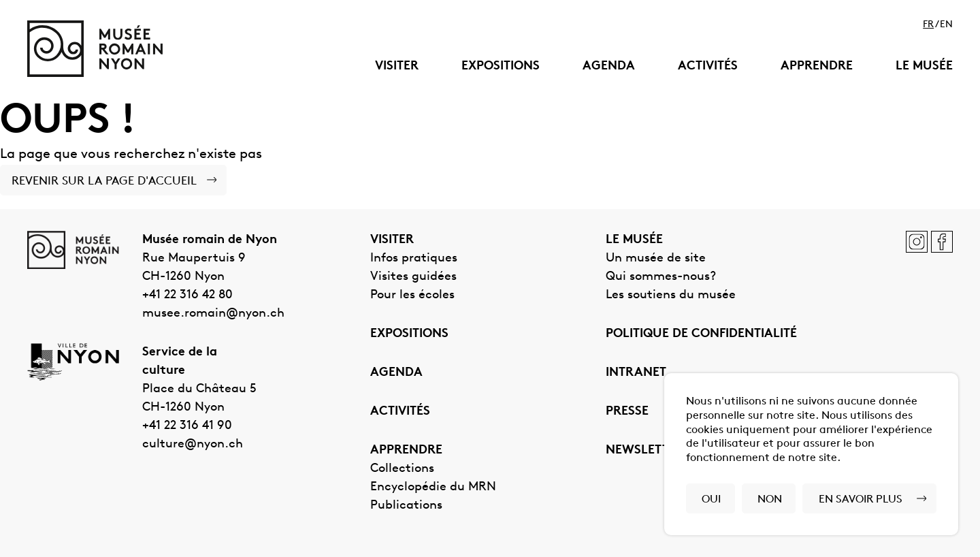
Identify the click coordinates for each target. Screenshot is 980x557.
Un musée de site (656, 258)
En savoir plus (861, 500)
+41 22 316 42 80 (187, 295)
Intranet (636, 373)
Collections (402, 469)
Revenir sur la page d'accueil (104, 181)
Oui (711, 500)
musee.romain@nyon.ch (213, 314)
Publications (406, 506)
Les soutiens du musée (671, 295)
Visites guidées (413, 277)
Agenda (609, 66)
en (946, 25)
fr (928, 25)
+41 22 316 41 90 (187, 426)
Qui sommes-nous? (661, 277)
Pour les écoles (412, 295)
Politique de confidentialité (701, 334)
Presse (627, 412)
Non (770, 500)
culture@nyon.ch (193, 444)
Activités (708, 66)
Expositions (501, 66)
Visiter (397, 66)
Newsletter (645, 450)
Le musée (924, 66)
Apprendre (817, 66)
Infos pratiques (414, 258)
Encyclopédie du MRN (433, 487)
